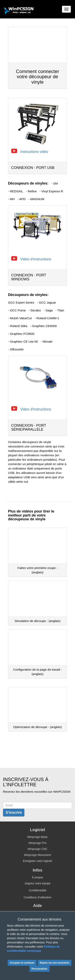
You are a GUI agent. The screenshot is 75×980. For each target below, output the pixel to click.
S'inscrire (14, 812)
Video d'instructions (36, 259)
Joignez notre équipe (38, 883)
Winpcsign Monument (37, 855)
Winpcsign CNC (37, 849)
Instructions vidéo (34, 152)
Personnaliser (39, 969)
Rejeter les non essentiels (54, 963)
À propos (37, 877)
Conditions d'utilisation (37, 897)
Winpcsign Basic (37, 837)
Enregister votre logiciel (38, 861)
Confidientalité (37, 890)
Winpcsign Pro (37, 843)
